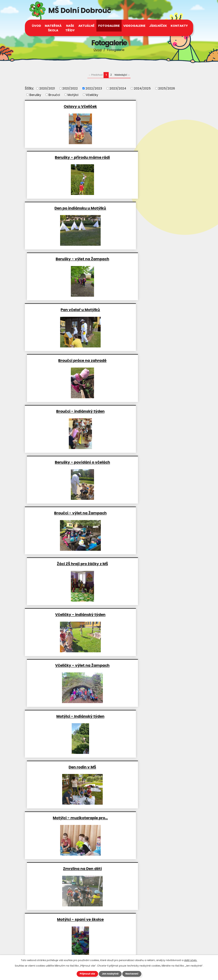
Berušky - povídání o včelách (152, 259)
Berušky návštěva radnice (66, 665)
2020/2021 (47, 88)
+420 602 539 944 (48, 933)
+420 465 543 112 (47, 928)
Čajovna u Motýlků (152, 767)
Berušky (35, 95)
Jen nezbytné (110, 974)
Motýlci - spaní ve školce (66, 513)
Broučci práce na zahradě (152, 208)
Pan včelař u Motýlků (66, 208)
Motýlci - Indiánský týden (66, 411)
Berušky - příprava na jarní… (152, 818)
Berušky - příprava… (152, 513)
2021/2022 (70, 88)
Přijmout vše (86, 974)
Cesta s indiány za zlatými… (152, 564)
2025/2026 (167, 88)
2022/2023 (94, 88)
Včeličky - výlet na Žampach (152, 360)
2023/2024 (118, 88)
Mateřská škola (53, 28)
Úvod (98, 50)
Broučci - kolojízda (66, 716)
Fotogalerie (109, 26)
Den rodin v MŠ (152, 411)
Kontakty (179, 26)
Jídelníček (158, 26)
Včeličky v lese (66, 767)
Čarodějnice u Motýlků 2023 (152, 716)
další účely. (191, 960)
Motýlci (73, 95)
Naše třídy (70, 28)
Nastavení (133, 974)
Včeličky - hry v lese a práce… (152, 665)
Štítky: (29, 88)
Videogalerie (134, 26)
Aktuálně (86, 26)
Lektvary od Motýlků (66, 818)
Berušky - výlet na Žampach (152, 157)
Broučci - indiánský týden (66, 259)
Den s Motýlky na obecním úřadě (152, 614)
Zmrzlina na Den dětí (152, 462)
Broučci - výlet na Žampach (66, 310)
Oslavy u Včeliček (66, 106)
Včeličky (92, 95)
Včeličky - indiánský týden (66, 360)
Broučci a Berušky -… (66, 564)
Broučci (54, 95)
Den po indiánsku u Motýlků (66, 157)
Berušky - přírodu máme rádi (152, 106)
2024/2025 (142, 88)
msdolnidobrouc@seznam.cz (56, 949)
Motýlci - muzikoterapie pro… (66, 462)
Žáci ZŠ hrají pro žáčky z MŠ (152, 310)
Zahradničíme (66, 614)
